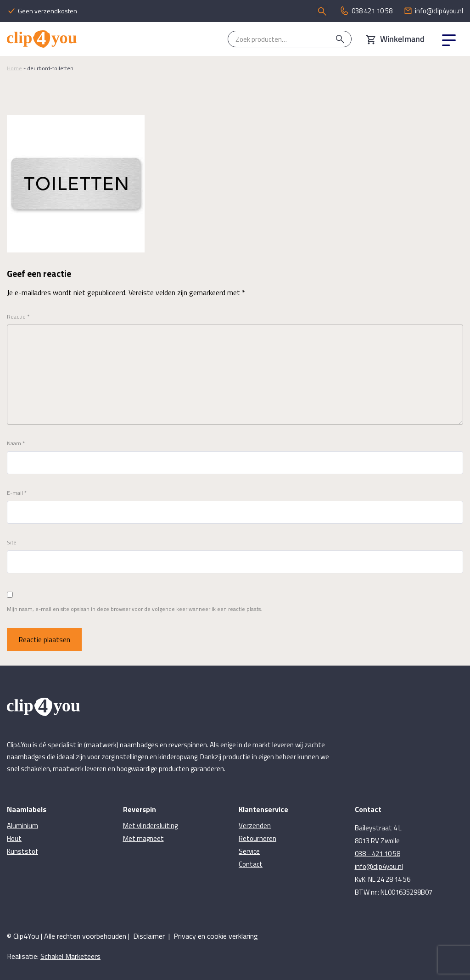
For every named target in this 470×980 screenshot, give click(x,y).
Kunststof (22, 851)
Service (249, 851)
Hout (14, 838)
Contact (251, 864)
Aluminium (22, 826)
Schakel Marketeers (70, 956)
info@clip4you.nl (379, 866)
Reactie (18, 317)
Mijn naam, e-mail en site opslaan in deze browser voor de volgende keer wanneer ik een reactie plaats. (134, 609)
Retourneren (257, 838)
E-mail (17, 493)
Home (14, 68)
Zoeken (340, 39)
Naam (16, 443)
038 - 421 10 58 (378, 854)
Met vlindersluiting (150, 826)
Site (12, 543)
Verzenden (255, 826)
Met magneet (143, 838)
